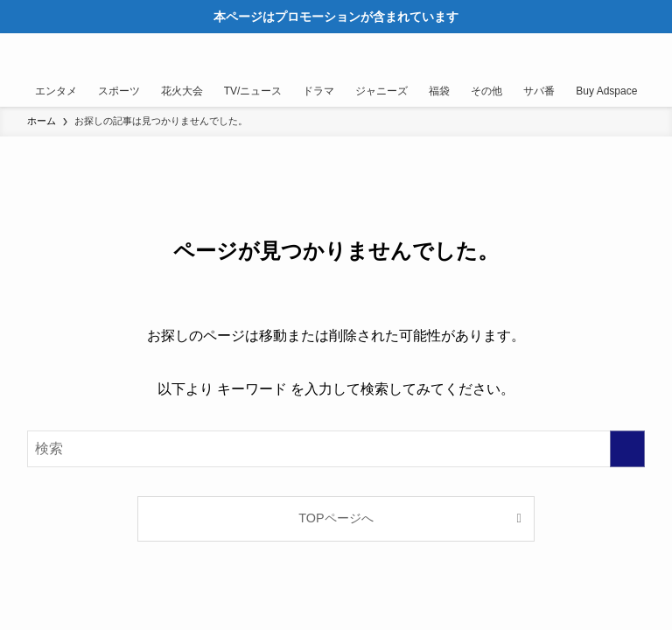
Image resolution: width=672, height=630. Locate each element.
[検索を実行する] (627, 449)
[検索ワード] (336, 449)
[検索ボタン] (609, 54)
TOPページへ (336, 518)
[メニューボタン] (651, 54)
